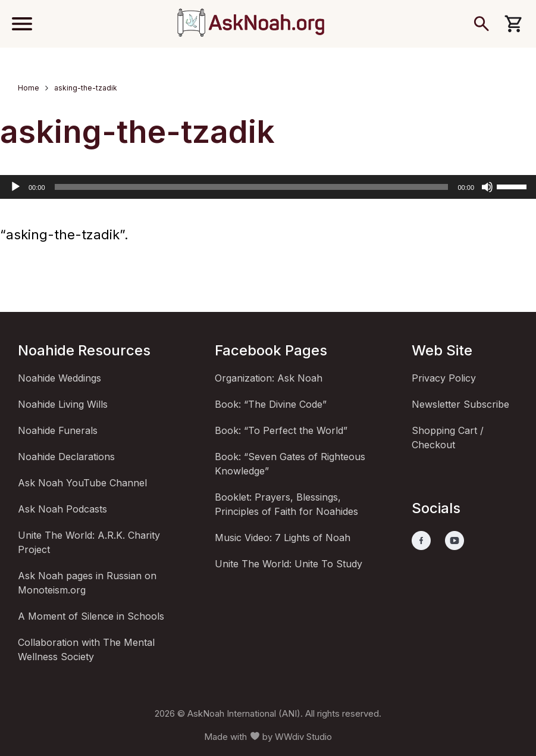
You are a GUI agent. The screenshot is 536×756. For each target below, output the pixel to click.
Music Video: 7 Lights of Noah (283, 538)
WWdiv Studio (303, 737)
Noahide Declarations (66, 457)
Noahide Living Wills (63, 404)
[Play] (15, 187)
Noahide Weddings (59, 378)
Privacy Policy (444, 378)
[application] (268, 187)
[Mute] (487, 187)
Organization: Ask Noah (269, 378)
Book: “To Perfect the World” (281, 430)
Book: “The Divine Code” (271, 404)
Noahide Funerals (58, 430)
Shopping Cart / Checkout (448, 438)
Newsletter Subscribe (460, 404)
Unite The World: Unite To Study (289, 564)
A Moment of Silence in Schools (91, 616)
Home (29, 88)
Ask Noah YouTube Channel (82, 483)
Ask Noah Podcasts (62, 509)
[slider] (252, 187)
